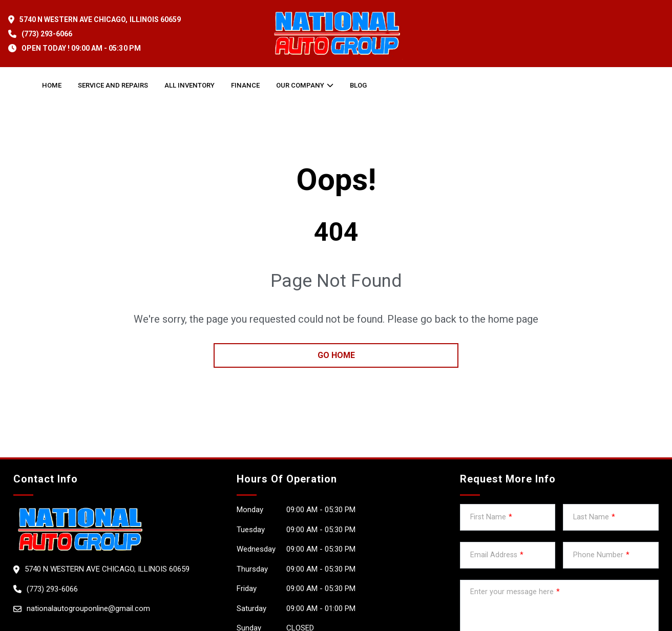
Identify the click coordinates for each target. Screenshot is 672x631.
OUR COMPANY (300, 85)
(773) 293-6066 (47, 34)
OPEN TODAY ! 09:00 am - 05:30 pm (81, 48)
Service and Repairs (113, 85)
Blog (358, 85)
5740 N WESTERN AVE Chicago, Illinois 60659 (100, 19)
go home (336, 355)
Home (52, 85)
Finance (245, 85)
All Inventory (190, 85)
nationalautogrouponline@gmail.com (88, 608)
